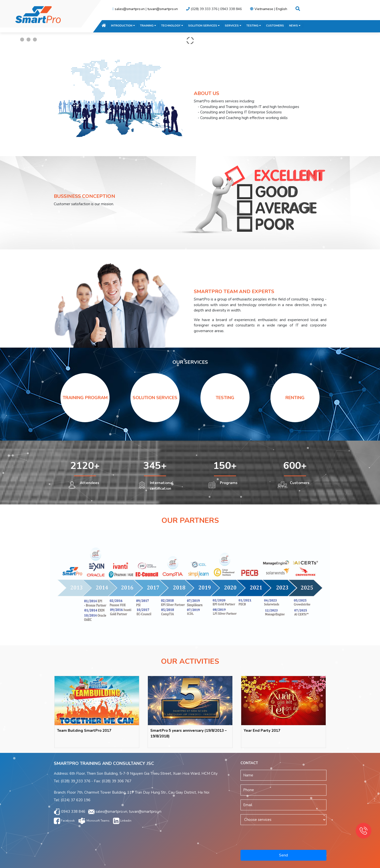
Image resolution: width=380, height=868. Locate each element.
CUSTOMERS (275, 26)
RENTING (295, 398)
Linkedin (122, 821)
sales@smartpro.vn (130, 9)
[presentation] (284, 837)
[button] (298, 9)
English (281, 9)
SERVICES (233, 26)
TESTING (254, 26)
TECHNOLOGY (172, 26)
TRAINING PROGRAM (85, 398)
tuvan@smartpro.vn (163, 9)
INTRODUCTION (123, 26)
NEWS (295, 26)
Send (283, 855)
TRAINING (148, 26)
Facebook (64, 821)
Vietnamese (264, 9)
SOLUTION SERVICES (204, 26)
